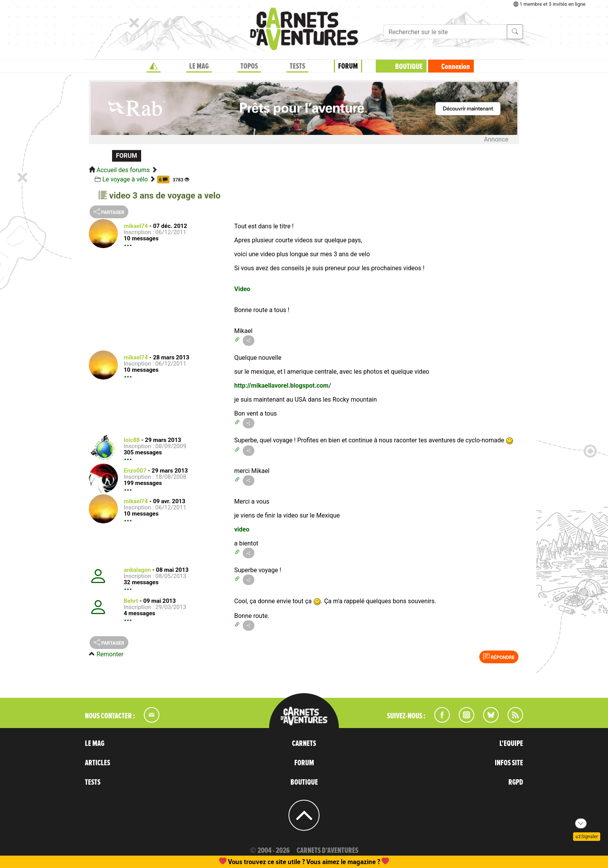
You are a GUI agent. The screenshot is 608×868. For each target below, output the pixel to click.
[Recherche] (445, 32)
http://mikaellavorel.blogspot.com (281, 386)
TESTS (297, 66)
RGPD (516, 782)
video (242, 529)
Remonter (110, 654)
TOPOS (249, 66)
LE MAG (199, 66)
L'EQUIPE (511, 744)
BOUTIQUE (409, 67)
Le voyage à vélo (125, 179)
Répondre (499, 657)
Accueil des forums (123, 170)
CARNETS (304, 744)
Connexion (456, 67)
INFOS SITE (509, 763)
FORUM (348, 66)
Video (242, 289)
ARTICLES (98, 763)
